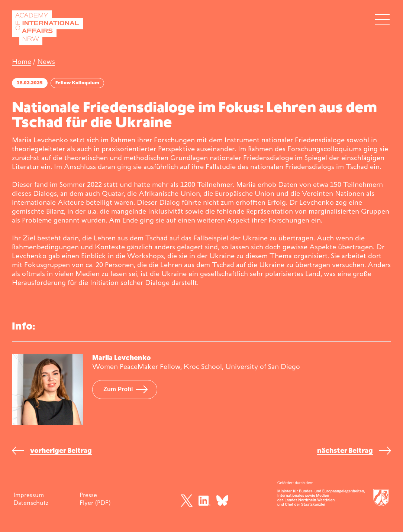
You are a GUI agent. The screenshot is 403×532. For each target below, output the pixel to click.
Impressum (29, 495)
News (46, 61)
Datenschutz (31, 503)
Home (22, 61)
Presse (88, 495)
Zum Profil (118, 389)
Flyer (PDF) (95, 503)
